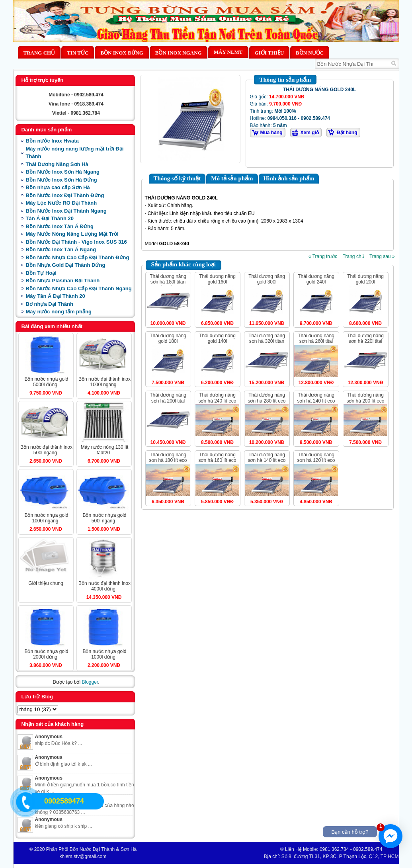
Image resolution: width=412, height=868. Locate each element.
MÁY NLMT (228, 52)
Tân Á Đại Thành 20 (50, 218)
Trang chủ (39, 53)
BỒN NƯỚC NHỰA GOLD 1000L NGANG (46, 518)
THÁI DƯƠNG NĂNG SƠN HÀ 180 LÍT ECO (168, 457)
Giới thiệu (269, 53)
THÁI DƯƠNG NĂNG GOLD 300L (267, 279)
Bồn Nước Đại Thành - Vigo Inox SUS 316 (76, 242)
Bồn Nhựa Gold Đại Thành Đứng (66, 265)
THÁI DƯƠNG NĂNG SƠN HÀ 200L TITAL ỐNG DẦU (168, 401)
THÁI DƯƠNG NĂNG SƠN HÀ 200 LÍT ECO (365, 398)
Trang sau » (382, 256)
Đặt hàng (347, 133)
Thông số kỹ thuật (177, 178)
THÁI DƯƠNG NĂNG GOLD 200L (365, 279)
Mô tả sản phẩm (232, 178)
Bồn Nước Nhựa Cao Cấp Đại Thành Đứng (78, 257)
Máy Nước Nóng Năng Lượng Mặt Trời (72, 234)
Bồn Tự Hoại (41, 273)
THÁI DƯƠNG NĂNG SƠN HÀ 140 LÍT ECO (267, 457)
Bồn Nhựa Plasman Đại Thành (63, 281)
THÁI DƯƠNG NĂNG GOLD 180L (168, 338)
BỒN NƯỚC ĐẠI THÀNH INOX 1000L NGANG (104, 382)
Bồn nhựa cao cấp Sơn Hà (58, 187)
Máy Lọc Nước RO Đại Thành (62, 203)
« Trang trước (323, 256)
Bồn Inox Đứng (122, 53)
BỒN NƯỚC (310, 53)
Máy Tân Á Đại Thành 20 (56, 296)
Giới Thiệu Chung (46, 583)
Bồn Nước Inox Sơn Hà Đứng (62, 180)
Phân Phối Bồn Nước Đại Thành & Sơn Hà (92, 849)
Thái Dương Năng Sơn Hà (57, 164)
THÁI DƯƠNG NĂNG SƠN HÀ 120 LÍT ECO (316, 457)
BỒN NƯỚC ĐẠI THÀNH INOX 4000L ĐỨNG (104, 586)
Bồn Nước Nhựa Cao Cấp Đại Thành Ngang (79, 288)
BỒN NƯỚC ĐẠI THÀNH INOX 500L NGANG (46, 450)
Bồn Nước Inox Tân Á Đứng (60, 226)
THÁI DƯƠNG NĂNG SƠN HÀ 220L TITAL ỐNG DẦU (365, 341)
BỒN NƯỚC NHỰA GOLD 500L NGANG (104, 518)
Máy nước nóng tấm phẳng (59, 312)
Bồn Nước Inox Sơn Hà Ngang (63, 172)
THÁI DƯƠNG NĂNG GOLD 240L (316, 279)
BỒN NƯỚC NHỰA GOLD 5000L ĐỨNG (46, 382)
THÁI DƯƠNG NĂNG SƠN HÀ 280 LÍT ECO (267, 398)
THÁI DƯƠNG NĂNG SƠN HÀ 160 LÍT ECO (217, 457)
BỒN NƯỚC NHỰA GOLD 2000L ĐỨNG (46, 654)
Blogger (90, 682)
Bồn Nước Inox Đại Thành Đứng (65, 195)
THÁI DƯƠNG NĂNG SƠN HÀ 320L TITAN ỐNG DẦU (267, 341)
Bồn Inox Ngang (179, 53)
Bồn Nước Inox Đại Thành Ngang (66, 211)
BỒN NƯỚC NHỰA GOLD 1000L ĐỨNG (104, 654)
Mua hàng (271, 133)
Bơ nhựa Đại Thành (50, 304)
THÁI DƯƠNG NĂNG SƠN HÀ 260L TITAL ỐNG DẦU (316, 341)
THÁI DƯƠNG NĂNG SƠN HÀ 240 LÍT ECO (217, 398)
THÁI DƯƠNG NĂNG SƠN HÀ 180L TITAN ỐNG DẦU (168, 282)
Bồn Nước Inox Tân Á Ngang (61, 249)
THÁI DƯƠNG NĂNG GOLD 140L (217, 338)
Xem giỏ (310, 133)
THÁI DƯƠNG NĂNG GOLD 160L (217, 279)
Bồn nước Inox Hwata (52, 141)
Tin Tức (78, 53)
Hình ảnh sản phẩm (289, 178)
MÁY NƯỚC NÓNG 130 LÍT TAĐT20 (105, 450)
